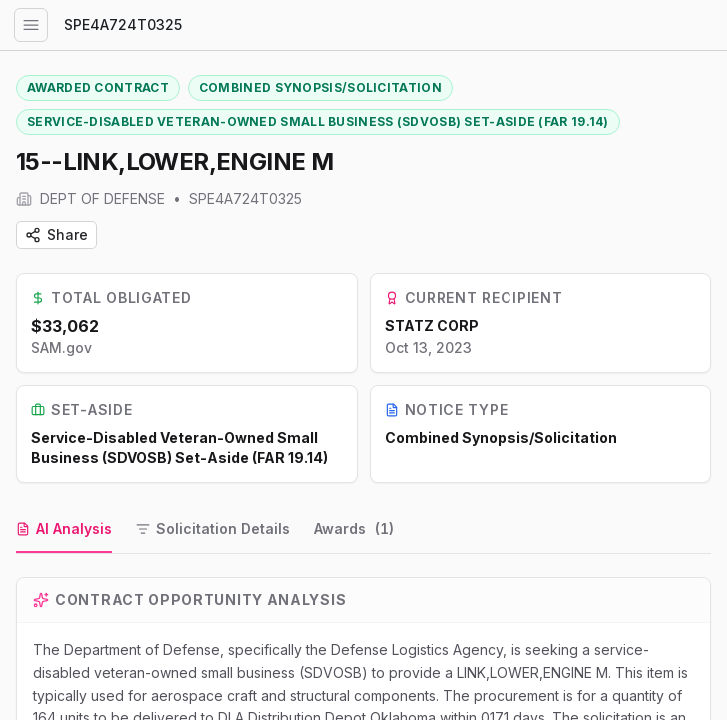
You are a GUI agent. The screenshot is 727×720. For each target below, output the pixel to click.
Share (56, 234)
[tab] (64, 530)
